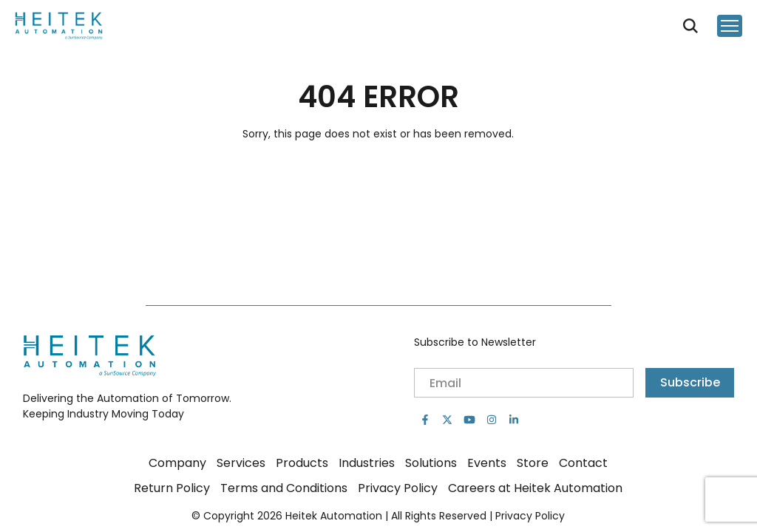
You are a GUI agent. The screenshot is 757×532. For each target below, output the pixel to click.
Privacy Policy (398, 488)
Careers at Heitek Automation (535, 488)
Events (487, 463)
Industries (367, 463)
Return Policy (172, 488)
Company (177, 463)
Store (533, 463)
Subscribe (690, 382)
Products (302, 463)
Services (241, 463)
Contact (583, 463)
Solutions (431, 463)
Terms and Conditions (284, 488)
